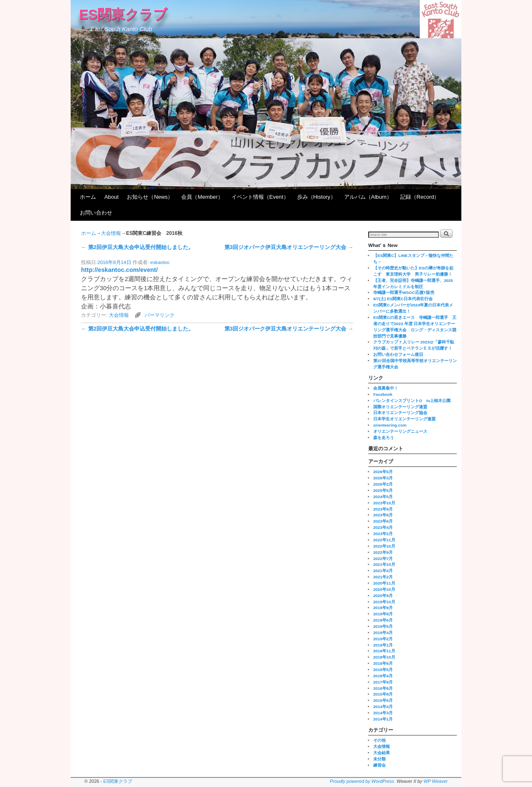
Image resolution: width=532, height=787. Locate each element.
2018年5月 (383, 670)
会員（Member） (202, 197)
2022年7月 (383, 559)
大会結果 (382, 753)
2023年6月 (383, 521)
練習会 (379, 765)
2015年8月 (383, 694)
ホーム (88, 197)
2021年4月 (383, 571)
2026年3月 (383, 478)
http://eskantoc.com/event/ (119, 270)
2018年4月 (383, 676)
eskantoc (160, 262)
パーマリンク (160, 315)
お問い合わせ (96, 213)
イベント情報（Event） (260, 197)
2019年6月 (383, 620)
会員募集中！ (386, 388)
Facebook (383, 394)
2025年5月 (383, 490)
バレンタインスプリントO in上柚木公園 (412, 401)
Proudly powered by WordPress (362, 781)
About (111, 197)
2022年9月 (383, 552)
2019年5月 (383, 626)
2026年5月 (383, 472)
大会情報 (111, 233)
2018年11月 (384, 651)
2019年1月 (383, 645)
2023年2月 (383, 534)
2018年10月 (384, 657)
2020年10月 (384, 589)
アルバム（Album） (368, 197)
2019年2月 (383, 639)
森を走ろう (384, 438)
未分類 (379, 759)
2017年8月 (383, 682)
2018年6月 (383, 663)
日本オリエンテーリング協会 (400, 413)
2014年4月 (383, 707)
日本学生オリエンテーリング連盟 (404, 419)
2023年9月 (383, 509)
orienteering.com (390, 425)
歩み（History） (316, 197)
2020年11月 (384, 583)
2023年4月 (383, 527)
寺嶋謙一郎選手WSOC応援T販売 (404, 292)
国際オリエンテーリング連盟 (400, 407)
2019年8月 (383, 614)
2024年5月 (383, 497)
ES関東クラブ (123, 14)
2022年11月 (384, 540)
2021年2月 (383, 577)
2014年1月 (383, 719)
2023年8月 (383, 515)
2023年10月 (384, 503)
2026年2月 (383, 484)
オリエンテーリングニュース (400, 431)
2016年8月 (383, 688)
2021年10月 (384, 564)
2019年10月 (384, 602)
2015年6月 (383, 700)
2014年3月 (383, 713)
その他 (379, 740)
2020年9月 (383, 596)
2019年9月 (383, 608)
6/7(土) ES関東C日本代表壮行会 (403, 299)
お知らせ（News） (150, 197)
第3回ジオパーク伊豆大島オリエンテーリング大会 (289, 247)
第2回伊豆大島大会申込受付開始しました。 (137, 247)
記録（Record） (420, 197)
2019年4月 (383, 633)
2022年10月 (384, 546)
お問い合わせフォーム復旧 (398, 354)
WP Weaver (436, 781)
